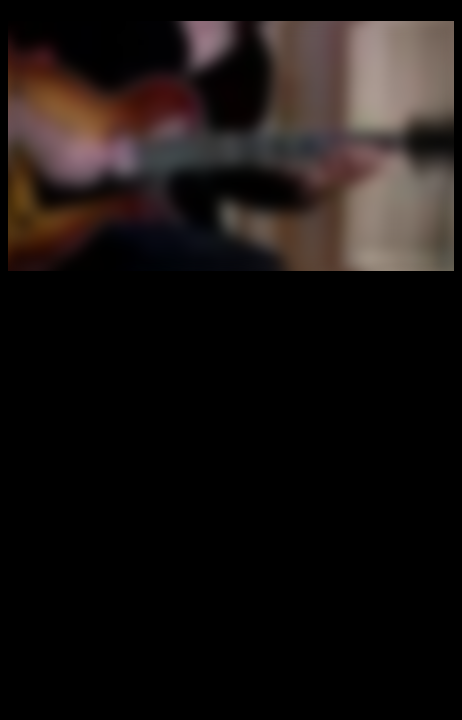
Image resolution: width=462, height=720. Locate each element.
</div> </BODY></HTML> (231, 146)
